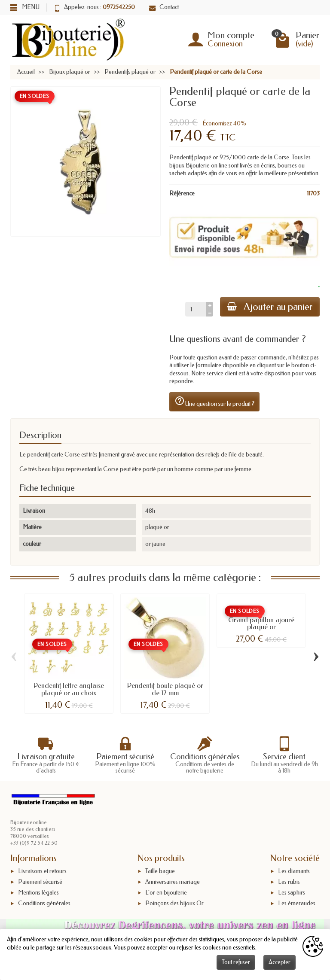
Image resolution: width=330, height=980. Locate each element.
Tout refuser (236, 962)
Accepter (280, 962)
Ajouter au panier (270, 307)
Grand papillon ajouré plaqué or (261, 623)
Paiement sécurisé (40, 882)
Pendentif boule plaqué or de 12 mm (165, 689)
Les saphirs (292, 893)
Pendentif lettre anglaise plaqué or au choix (69, 689)
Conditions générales (44, 903)
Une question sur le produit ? (214, 402)
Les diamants (294, 871)
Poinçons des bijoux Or (174, 903)
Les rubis (289, 882)
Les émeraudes (297, 903)
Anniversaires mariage (173, 882)
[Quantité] (196, 309)
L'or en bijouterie (166, 893)
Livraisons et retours (42, 871)
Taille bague (160, 871)
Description (40, 435)
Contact (164, 7)
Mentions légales (38, 893)
